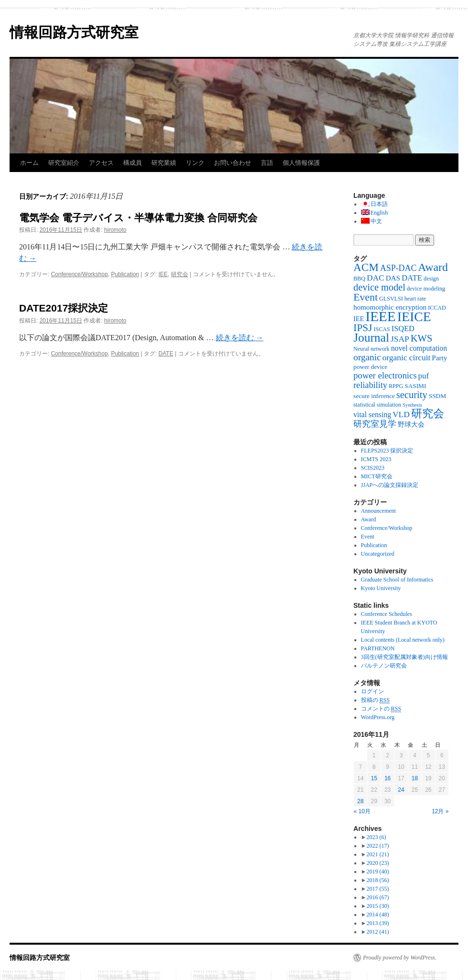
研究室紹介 (64, 163)
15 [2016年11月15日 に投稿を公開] (374, 778)
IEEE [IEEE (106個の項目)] (381, 316)
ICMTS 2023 (376, 459)
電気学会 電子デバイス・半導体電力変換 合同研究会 (138, 218)
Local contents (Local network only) (403, 640)
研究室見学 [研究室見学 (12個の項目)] (375, 424)
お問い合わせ (233, 163)
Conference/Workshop (80, 274)
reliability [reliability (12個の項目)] (370, 385)
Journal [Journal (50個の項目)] (371, 338)
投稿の (375, 700)
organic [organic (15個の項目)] (367, 357)
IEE (163, 274)
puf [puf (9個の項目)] (424, 376)
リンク (195, 163)
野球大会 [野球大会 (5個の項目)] (411, 424)
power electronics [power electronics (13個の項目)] (385, 375)
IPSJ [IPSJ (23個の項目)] (363, 328)
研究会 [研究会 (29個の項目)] (428, 414)
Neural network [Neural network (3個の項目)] (372, 349)
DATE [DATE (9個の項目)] (412, 278)
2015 (378, 906)
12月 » (440, 811)
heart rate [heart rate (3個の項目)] (415, 299)
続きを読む (240, 338)
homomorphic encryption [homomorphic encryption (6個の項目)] (390, 307)
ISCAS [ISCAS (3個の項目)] (382, 329)
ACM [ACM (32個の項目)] (366, 267)
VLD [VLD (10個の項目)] (401, 414)
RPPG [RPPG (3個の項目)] (396, 386)
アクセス (101, 163)
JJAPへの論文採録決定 (390, 485)
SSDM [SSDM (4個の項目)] (437, 396)
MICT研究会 (377, 476)
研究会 (180, 274)
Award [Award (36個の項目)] (433, 267)
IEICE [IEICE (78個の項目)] (414, 317)
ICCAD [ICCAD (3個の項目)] (437, 308)
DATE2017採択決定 (64, 308)
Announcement (378, 511)
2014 (378, 915)
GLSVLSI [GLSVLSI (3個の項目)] (391, 299)
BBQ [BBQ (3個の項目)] (359, 279)
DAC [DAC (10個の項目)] (376, 278)
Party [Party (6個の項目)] (439, 358)
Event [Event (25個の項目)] (366, 297)
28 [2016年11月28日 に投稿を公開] (360, 801)
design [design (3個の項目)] (431, 279)
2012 (378, 932)
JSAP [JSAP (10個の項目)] (400, 339)
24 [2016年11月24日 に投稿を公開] (401, 790)
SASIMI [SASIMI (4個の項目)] (415, 386)
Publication (125, 274)
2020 (378, 863)
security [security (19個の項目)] (412, 395)
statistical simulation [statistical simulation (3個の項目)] (377, 405)
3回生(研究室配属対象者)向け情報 (404, 657)
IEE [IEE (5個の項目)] (359, 319)
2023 (376, 837)
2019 (378, 872)
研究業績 (164, 163)
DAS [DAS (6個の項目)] (393, 278)
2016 (378, 897)
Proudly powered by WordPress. (400, 958)
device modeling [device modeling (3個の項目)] (426, 289)
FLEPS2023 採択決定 (387, 451)
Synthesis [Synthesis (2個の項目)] (412, 405)
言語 (267, 163)
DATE (166, 354)
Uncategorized (378, 554)
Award (369, 519)
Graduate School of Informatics (397, 580)
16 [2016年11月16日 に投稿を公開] (388, 778)
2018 (378, 880)
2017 (378, 889)
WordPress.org (378, 717)
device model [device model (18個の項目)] (379, 287)
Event (368, 537)
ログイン (372, 691)
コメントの (381, 709)
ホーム (29, 163)
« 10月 (362, 811)
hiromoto (115, 230)
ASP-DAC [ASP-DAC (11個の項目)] (398, 268)
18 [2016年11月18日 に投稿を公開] (415, 778)
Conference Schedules (387, 614)
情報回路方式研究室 (74, 32)
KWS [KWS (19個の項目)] (422, 338)
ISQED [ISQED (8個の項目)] (403, 328)
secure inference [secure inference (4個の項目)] (374, 396)
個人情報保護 (301, 163)
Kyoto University (381, 588)
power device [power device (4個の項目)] (370, 367)
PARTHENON (378, 648)
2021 (378, 854)
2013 (378, 923)
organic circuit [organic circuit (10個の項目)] (407, 357)
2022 (378, 846)
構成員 (133, 163)
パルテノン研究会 (384, 666)
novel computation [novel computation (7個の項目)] (419, 348)
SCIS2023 (373, 468)
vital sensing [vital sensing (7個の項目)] (372, 415)
